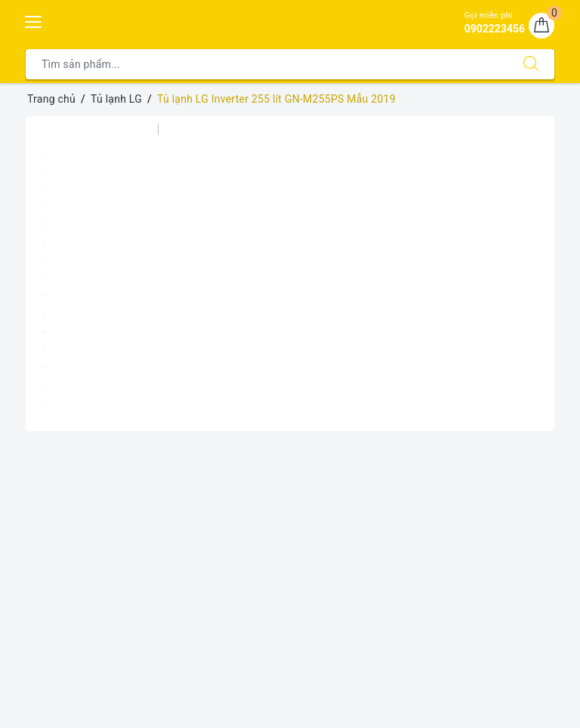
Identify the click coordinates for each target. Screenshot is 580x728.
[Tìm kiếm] (531, 64)
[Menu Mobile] (34, 20)
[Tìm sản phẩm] (267, 64)
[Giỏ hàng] (541, 26)
